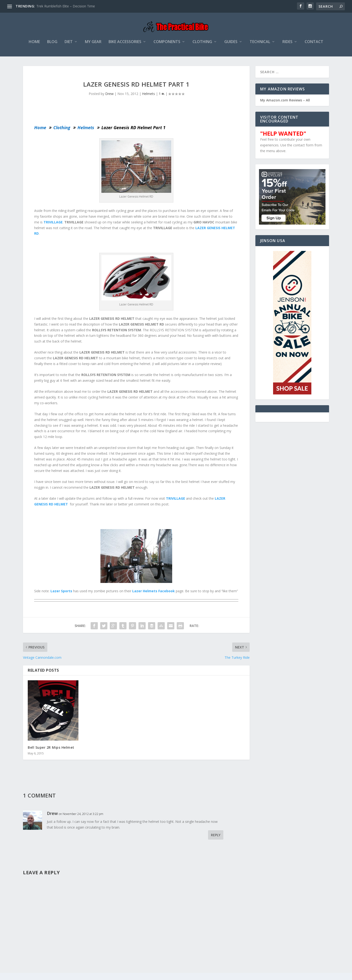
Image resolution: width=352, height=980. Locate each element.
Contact (314, 45)
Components (167, 45)
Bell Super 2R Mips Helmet (51, 750)
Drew (109, 96)
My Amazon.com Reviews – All (285, 103)
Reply (216, 838)
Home (34, 45)
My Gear (93, 45)
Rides (287, 45)
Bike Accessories (125, 45)
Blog (52, 45)
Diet (69, 45)
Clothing (202, 45)
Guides (231, 45)
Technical (260, 45)
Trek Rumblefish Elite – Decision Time (66, 6)
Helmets (148, 96)
